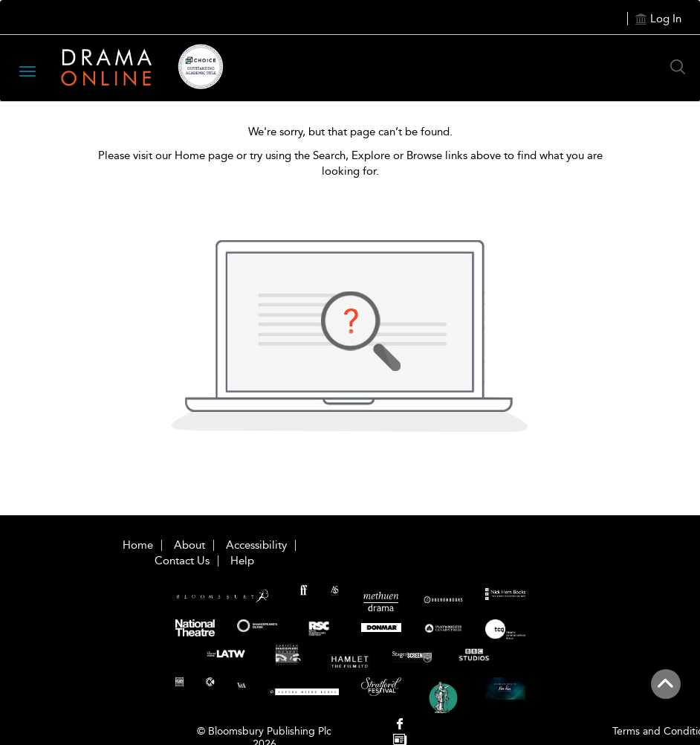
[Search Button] (681, 67)
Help (242, 561)
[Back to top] (665, 692)
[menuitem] (400, 725)
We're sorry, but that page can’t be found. (350, 132)
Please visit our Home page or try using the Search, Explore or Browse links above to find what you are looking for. (350, 163)
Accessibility (256, 545)
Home (138, 545)
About (189, 545)
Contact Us (182, 561)
